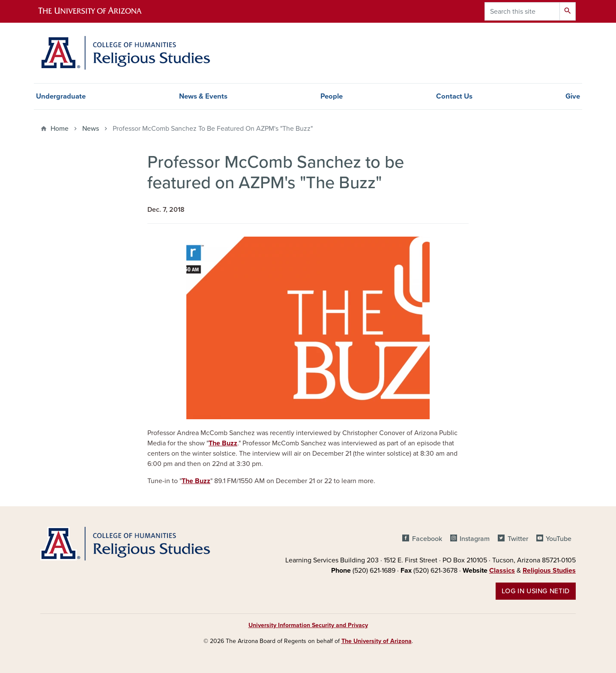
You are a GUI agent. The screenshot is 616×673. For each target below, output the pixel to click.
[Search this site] (522, 11)
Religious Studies (549, 571)
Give (573, 96)
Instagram (475, 539)
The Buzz (223, 443)
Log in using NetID (536, 591)
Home (60, 129)
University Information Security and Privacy (308, 625)
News (91, 129)
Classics (502, 571)
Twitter (518, 539)
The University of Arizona (377, 641)
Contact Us (454, 96)
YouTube (559, 539)
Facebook (427, 539)
